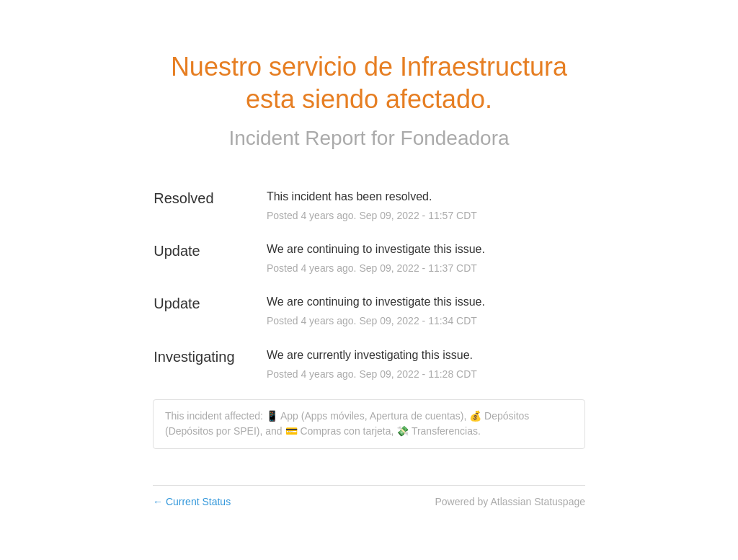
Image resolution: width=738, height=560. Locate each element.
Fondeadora (455, 138)
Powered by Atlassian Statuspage (510, 502)
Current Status (192, 502)
